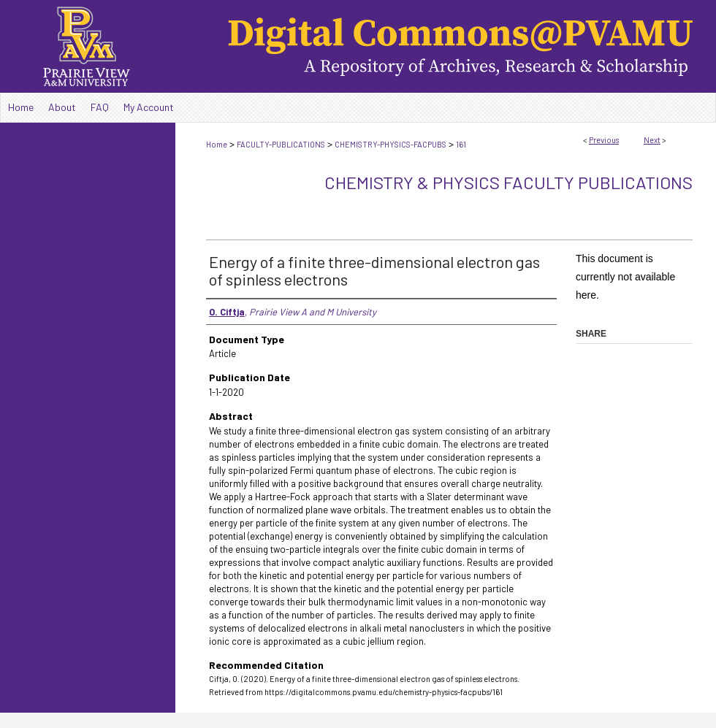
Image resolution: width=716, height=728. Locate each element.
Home (217, 144)
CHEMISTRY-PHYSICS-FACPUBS (391, 144)
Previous (604, 140)
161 (461, 144)
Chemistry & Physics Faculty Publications (509, 182)
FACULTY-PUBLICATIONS (281, 144)
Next (652, 140)
